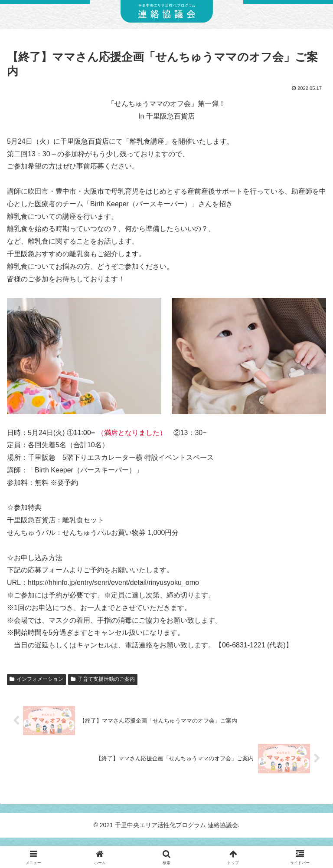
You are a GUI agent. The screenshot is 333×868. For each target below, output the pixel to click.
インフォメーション (36, 679)
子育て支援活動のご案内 (103, 679)
